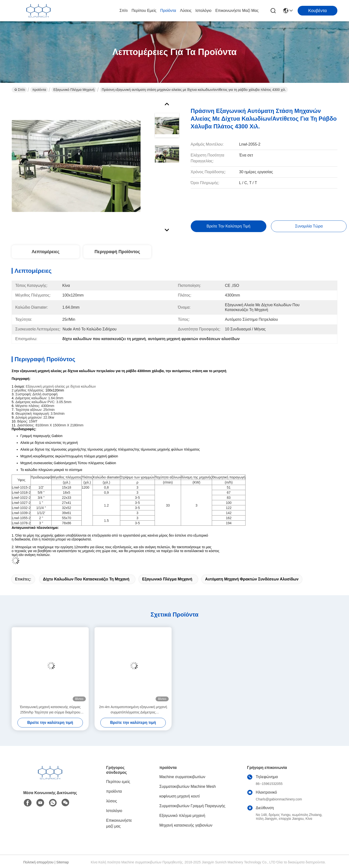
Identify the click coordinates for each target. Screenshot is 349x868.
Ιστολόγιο (203, 11)
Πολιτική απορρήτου (38, 862)
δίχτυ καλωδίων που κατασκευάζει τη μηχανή (86, 579)
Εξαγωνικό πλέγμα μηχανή (74, 90)
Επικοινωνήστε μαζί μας (237, 11)
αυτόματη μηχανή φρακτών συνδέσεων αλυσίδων (252, 579)
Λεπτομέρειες (46, 252)
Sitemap (62, 862)
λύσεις (186, 11)
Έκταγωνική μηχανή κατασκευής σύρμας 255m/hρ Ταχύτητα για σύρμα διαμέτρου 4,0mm (50, 710)
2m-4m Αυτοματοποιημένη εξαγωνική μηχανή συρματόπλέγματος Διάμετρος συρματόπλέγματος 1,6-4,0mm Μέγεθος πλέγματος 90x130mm (133, 710)
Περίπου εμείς (144, 11)
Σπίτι (124, 11)
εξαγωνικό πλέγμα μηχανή (167, 579)
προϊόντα (168, 11)
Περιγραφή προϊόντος (117, 252)
